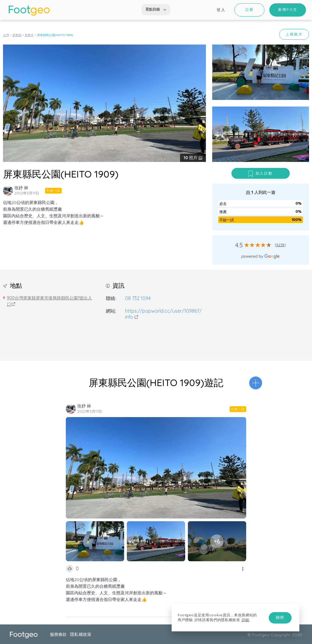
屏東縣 (17, 35)
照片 (191, 158)
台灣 (6, 35)
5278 (280, 245)
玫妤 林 (21, 188)
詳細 (245, 620)
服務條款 (58, 634)
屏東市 (29, 35)
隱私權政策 (81, 634)
